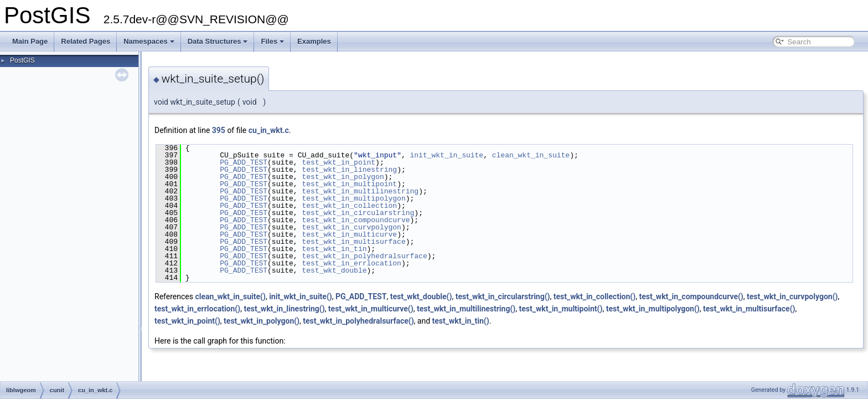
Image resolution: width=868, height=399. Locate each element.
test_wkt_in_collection (349, 206)
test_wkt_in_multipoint (349, 184)
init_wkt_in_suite (446, 155)
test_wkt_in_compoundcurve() (691, 296)
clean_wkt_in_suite (531, 155)
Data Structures (218, 41)
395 (219, 130)
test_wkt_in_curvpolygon (351, 227)
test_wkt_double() (421, 296)
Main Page (30, 41)
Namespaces (149, 41)
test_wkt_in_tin (334, 249)
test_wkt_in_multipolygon (353, 198)
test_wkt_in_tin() (461, 321)
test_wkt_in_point (339, 162)
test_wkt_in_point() (187, 321)
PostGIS (22, 60)
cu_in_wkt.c (269, 130)
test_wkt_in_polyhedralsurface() (358, 321)
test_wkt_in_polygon (343, 177)
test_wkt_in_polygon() (262, 321)
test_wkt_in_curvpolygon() (792, 296)
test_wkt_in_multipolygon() (653, 309)
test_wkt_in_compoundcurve (356, 220)
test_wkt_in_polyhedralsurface (364, 256)
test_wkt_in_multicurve (349, 234)
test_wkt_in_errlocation (351, 263)
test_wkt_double (334, 270)
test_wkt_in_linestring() (284, 309)
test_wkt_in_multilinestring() (466, 309)
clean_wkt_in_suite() (230, 296)
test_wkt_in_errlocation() (197, 309)
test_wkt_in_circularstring (358, 213)
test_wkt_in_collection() (595, 296)
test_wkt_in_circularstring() (503, 296)
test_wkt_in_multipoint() (560, 309)
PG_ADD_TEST (244, 162)
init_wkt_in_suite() (301, 296)
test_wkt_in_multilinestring (360, 191)
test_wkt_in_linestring (349, 170)
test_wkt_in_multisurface (353, 242)
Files (272, 41)
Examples (314, 41)
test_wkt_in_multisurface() (749, 309)
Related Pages (86, 41)
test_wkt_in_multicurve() (371, 309)
